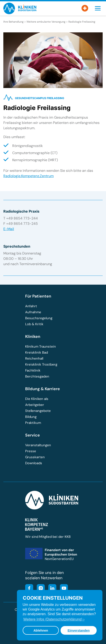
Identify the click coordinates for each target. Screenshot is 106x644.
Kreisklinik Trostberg (41, 364)
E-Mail (9, 229)
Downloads (34, 463)
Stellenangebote (38, 411)
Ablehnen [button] (41, 630)
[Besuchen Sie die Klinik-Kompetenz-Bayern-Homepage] (37, 530)
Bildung (31, 417)
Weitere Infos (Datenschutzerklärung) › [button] (54, 619)
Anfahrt (31, 306)
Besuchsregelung (39, 318)
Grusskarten (35, 457)
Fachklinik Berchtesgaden (37, 373)
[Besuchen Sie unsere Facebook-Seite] (29, 589)
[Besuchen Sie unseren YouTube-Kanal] (63, 589)
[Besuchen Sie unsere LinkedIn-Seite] (51, 589)
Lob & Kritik (34, 324)
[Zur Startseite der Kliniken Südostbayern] (20, 13)
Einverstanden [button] (78, 630)
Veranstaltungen (38, 445)
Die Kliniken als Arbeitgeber (37, 402)
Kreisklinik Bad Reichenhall (37, 355)
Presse (31, 451)
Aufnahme (33, 312)
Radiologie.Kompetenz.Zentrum (29, 176)
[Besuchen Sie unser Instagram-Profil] (39, 589)
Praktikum (33, 423)
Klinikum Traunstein (41, 346)
